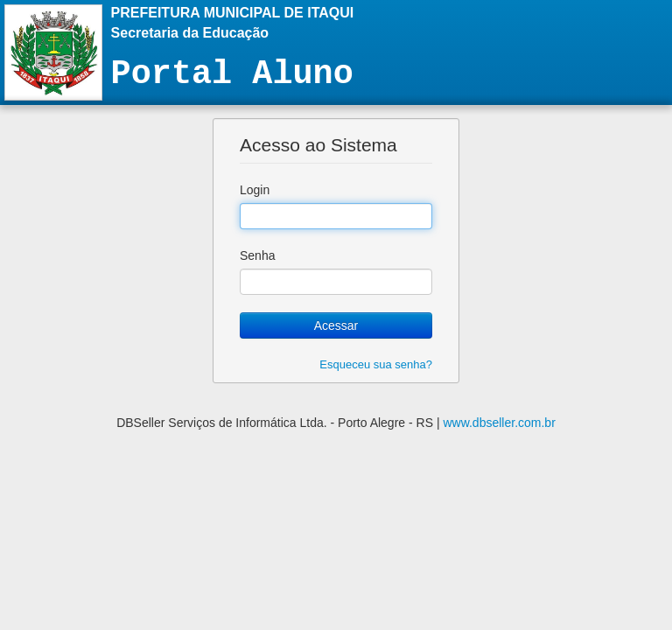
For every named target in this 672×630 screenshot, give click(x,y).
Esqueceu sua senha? (376, 364)
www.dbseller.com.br (499, 423)
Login (255, 190)
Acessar (336, 325)
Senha (257, 255)
